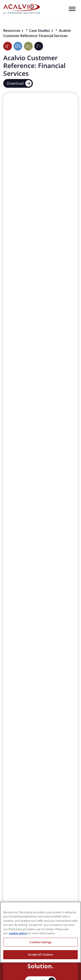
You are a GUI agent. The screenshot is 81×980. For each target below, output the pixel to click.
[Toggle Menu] (72, 9)
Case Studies (40, 31)
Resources (12, 31)
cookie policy (18, 933)
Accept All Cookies (40, 954)
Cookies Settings (40, 942)
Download (19, 83)
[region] (40, 932)
